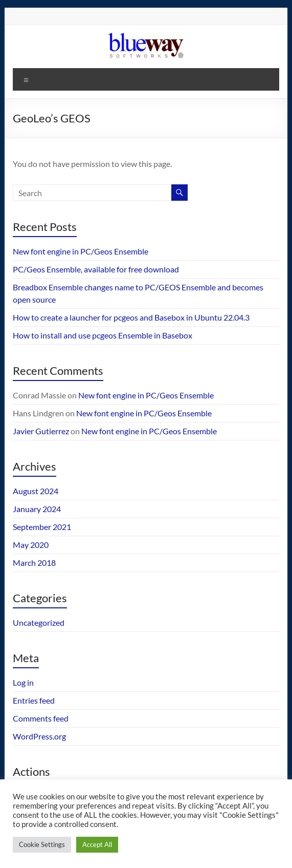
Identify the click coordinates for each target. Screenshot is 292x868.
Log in (23, 682)
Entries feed (34, 700)
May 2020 (31, 545)
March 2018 (34, 563)
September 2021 (42, 527)
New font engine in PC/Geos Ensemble (81, 251)
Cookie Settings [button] (42, 844)
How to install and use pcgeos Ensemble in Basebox (103, 335)
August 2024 (36, 491)
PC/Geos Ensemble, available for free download (96, 269)
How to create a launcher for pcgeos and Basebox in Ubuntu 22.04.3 (131, 317)
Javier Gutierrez (41, 431)
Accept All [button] (97, 844)
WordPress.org (39, 736)
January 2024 (37, 509)
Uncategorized (39, 622)
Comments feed (41, 718)
